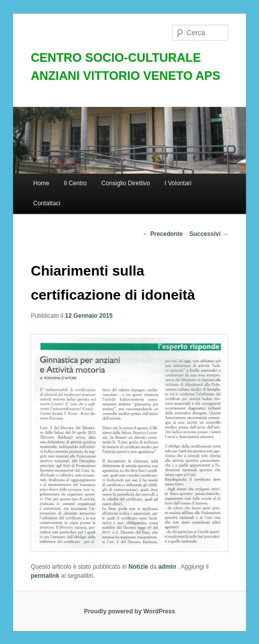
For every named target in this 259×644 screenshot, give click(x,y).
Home (41, 183)
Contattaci (47, 203)
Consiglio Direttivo (126, 183)
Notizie (138, 567)
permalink (45, 576)
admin (168, 567)
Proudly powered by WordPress (129, 611)
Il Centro (75, 183)
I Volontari (178, 183)
